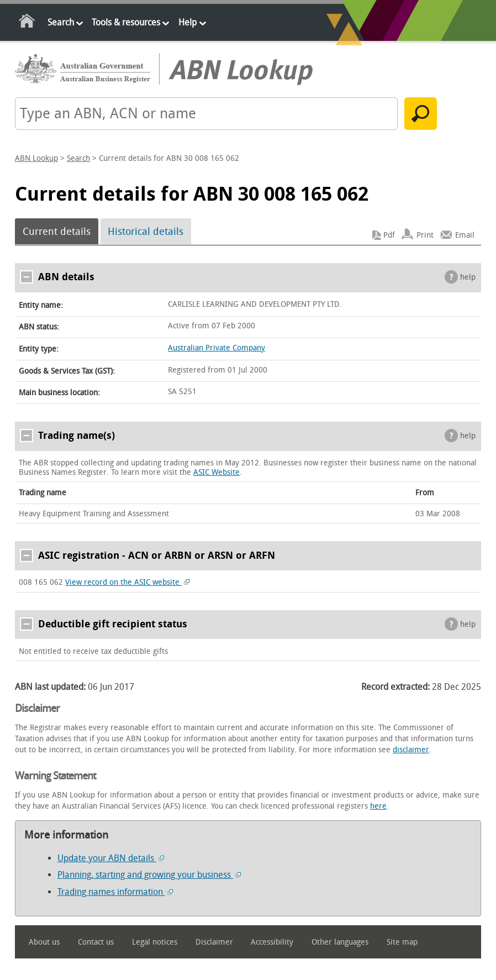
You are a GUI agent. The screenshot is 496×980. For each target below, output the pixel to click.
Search (61, 22)
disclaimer (411, 750)
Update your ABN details (111, 858)
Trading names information (115, 892)
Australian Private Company (217, 348)
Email (465, 235)
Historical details (146, 232)
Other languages (340, 942)
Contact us (96, 942)
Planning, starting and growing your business (149, 875)
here (378, 806)
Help (188, 22)
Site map (402, 942)
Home (27, 23)
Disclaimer (214, 942)
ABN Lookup (36, 158)
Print (425, 235)
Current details (57, 232)
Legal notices (155, 942)
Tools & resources (126, 22)
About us (44, 942)
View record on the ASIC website (127, 582)
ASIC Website (217, 472)
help (468, 277)
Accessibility (272, 942)
